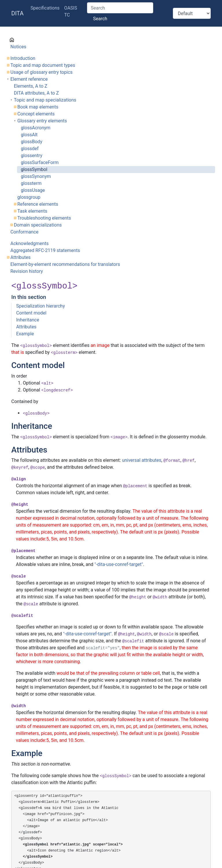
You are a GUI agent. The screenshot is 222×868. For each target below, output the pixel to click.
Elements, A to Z (31, 86)
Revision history (27, 271)
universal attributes (142, 460)
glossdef (30, 149)
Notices (18, 47)
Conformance (24, 232)
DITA (17, 13)
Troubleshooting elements (44, 218)
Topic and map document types (43, 65)
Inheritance (28, 320)
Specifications (45, 8)
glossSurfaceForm (40, 162)
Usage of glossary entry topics (41, 72)
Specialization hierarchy (40, 306)
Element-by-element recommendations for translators (65, 264)
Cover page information (35, 40)
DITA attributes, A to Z (36, 93)
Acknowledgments (29, 243)
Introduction (23, 58)
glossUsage (33, 190)
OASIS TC (71, 11)
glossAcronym (36, 128)
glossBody (32, 142)
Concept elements (36, 114)
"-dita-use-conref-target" (119, 564)
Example (25, 334)
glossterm (31, 183)
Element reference (29, 79)
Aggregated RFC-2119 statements (45, 250)
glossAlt (29, 135)
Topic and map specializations (45, 100)
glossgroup (29, 197)
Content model (31, 313)
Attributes (21, 257)
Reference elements (38, 204)
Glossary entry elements (42, 121)
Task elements (32, 211)
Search (100, 19)
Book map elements (38, 107)
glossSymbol (34, 169)
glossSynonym (36, 176)
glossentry (32, 156)
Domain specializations (38, 225)
